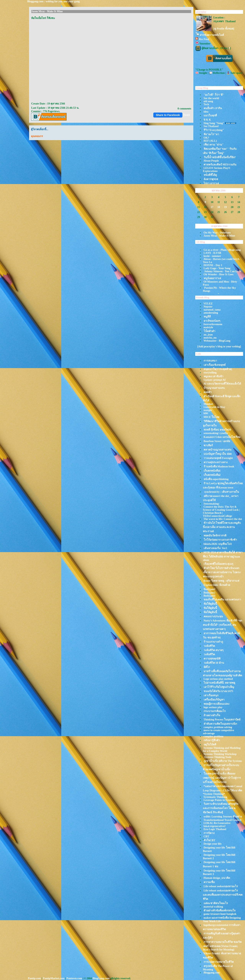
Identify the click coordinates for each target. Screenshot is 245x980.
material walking (213, 907)
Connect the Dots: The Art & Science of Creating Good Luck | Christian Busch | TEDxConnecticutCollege (221, 511)
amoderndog (211, 313)
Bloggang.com (212, 973)
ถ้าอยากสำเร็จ (212, 715)
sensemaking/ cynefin (216, 433)
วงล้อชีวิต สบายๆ (214, 650)
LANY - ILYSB (212, 253)
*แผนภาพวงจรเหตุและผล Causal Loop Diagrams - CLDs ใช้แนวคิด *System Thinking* (223, 790)
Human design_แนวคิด (217, 878)
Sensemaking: (212, 504)
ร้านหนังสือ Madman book (219, 467)
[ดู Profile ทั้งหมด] (224, 29)
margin (208, 410)
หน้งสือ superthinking (216, 479)
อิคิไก (207, 667)
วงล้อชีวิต (209, 646)
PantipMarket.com (54, 978)
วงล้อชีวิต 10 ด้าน (214, 663)
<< (199, 190)
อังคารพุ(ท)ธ (211, 179)
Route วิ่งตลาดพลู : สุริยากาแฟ (222, 581)
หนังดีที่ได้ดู (210, 175)
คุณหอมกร (37, 136)
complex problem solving (218, 727)
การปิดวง (209, 833)
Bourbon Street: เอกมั (217, 441)
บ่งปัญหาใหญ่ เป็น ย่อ (218, 454)
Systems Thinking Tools (218, 757)
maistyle (208, 327)
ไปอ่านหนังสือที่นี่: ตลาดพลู (219, 683)
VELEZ (208, 304)
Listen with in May (214, 407)
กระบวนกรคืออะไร (215, 711)
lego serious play (213, 707)
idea (206, 112)
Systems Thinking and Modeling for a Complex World (222, 749)
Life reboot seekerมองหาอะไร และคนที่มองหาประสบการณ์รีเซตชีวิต (223, 895)
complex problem (214, 736)
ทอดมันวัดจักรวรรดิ (215, 536)
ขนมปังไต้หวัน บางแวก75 (218, 691)
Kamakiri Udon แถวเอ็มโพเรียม (222, 437)
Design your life (213, 844)
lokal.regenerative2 (215, 826)
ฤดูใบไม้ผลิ (210, 744)
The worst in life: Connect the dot (223, 519)
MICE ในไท (212, 417)
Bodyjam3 (209, 596)
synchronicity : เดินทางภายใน (221, 492)
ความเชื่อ (209, 882)
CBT (206, 837)
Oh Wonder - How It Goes (219, 274)
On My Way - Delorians (217, 233)
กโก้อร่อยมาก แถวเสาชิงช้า (220, 540)
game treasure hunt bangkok (220, 914)
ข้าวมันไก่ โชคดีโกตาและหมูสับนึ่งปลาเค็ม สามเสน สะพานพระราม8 (222, 527)
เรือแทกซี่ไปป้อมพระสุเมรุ (218, 564)
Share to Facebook (168, 115)
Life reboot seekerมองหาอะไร (221, 886)
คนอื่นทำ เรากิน (213, 108)
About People (211, 161)
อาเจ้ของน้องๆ (212, 321)
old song (208, 101)
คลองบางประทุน (213, 616)
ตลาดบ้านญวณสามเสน (218, 450)
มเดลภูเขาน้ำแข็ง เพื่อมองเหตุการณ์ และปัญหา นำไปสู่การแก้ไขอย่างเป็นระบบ (222, 778)
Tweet (187, 115)
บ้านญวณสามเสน (214, 388)
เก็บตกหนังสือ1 (212, 471)
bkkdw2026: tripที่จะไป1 (218, 544)
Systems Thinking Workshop (220, 754)
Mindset (208, 404)
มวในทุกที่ (210, 116)
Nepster (208, 307)
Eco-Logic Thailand (215, 829)
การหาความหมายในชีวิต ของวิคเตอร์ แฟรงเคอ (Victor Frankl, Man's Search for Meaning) (222, 946)
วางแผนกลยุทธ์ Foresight (218, 458)
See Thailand (211, 126)
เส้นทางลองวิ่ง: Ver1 (215, 548)
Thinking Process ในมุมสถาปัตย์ (222, 720)
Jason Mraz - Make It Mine (219, 236)
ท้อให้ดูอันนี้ (210, 604)
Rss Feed (204, 39)
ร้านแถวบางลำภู (213, 642)
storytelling (210, 373)
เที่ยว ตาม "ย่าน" (214, 145)
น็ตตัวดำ (209, 331)
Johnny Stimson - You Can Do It (223, 271)
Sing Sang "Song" (214, 123)
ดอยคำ (208, 392)
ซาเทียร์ (208, 445)
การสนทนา (210, 361)
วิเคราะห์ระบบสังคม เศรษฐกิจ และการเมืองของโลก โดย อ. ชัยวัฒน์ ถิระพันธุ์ (221, 808)
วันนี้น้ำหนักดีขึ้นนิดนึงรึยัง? (220, 157)
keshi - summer (212, 256)
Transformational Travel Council (222, 820)
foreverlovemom (213, 324)
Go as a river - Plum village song (222, 250)
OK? (206, 138)
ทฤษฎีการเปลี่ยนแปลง (216, 704)
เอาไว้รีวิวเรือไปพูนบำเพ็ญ (219, 687)
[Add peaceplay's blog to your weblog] (219, 347)
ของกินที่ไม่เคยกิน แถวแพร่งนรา (222, 600)
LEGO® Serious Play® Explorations (217, 170)
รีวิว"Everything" (214, 130)
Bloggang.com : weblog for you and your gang (53, 1)
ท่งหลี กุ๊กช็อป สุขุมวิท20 (217, 430)
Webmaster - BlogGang (217, 341)
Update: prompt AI (215, 380)
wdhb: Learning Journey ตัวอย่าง (223, 817)
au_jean (208, 335)
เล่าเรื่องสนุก (211, 695)
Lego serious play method (218, 679)
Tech (206, 104)
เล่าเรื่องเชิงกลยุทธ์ (215, 365)
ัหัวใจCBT (209, 840)
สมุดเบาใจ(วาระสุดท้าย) (218, 369)
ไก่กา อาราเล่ (211, 183)
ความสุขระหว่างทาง (216, 462)
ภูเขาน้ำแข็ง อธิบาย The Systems (223, 761)
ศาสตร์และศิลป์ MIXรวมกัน (220, 165)
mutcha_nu (210, 338)
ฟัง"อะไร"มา (211, 134)
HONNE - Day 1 (213, 265)
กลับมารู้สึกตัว (212, 740)
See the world (211, 98)
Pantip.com (34, 978)
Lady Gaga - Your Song (217, 268)
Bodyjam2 (209, 593)
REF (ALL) (210, 141)
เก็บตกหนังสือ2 (212, 475)
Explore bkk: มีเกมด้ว (217, 585)
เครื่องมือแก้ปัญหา (214, 700)
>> (238, 190)
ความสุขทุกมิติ (212, 659)
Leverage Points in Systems (219, 800)
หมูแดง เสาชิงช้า (214, 376)
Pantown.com (74, 978)
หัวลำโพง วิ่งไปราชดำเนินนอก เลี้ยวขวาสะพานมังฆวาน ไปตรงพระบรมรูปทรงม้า (222, 572)
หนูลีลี (207, 317)
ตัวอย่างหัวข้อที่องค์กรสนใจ (220, 911)
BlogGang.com (101, 978)
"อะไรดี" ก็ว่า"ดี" (214, 95)
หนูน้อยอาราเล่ (212, 278)
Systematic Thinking (215, 797)
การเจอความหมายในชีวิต (219, 962)
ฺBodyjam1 (209, 589)
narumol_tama (212, 310)
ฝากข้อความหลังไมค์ (212, 35)
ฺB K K (207, 120)
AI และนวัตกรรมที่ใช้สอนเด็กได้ (222, 384)
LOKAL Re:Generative (217, 823)
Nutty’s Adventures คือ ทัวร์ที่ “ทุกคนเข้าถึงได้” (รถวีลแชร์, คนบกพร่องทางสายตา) (223, 625)
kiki (206, 413)
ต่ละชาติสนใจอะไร (216, 903)
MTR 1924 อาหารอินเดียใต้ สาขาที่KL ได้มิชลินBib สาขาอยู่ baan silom (223, 556)
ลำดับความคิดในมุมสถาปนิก (220, 724)
